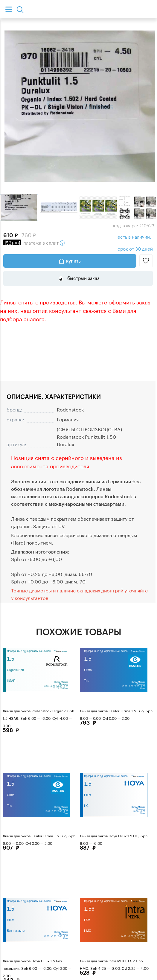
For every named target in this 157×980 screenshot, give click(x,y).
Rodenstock (70, 409)
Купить (73, 261)
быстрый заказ (83, 278)
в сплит (34, 242)
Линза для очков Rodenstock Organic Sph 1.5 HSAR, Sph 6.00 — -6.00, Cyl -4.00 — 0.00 (38, 718)
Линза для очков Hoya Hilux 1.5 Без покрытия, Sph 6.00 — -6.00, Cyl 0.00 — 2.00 (37, 968)
